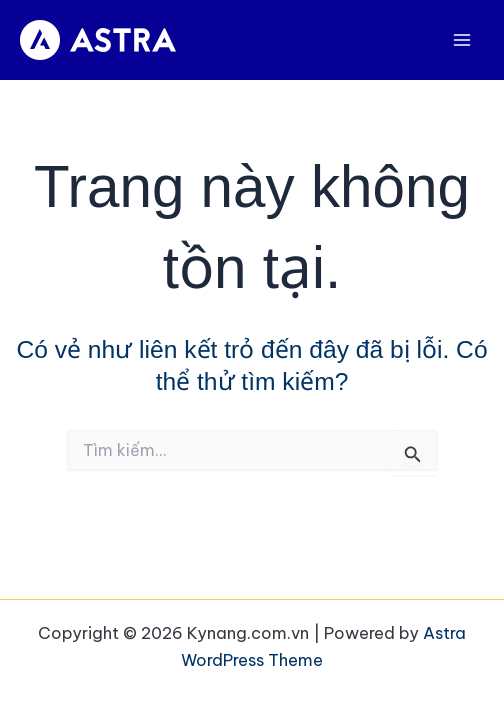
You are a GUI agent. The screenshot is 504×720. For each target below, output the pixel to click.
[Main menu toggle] (461, 40)
